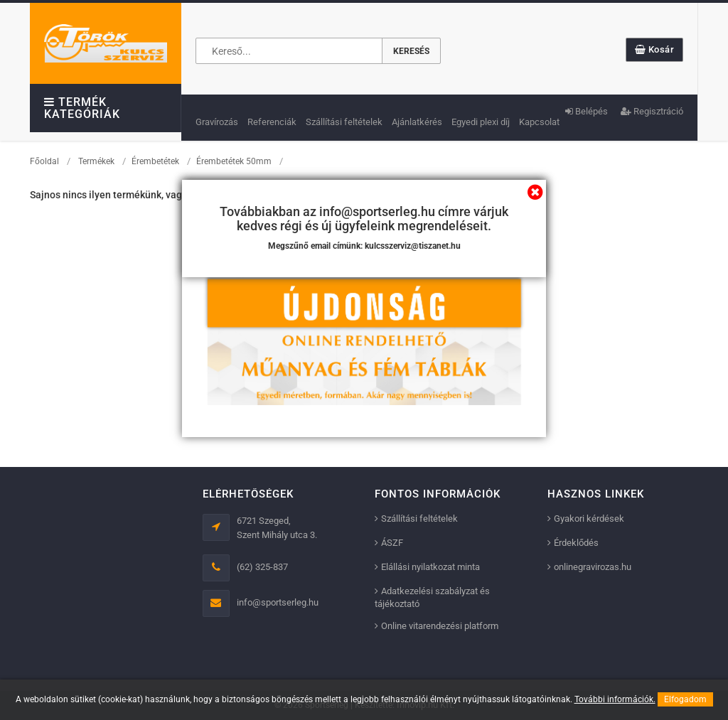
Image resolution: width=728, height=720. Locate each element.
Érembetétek (155, 161)
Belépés (587, 111)
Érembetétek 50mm (234, 161)
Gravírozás (217, 122)
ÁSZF (392, 543)
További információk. (615, 699)
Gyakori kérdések (589, 518)
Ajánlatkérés (417, 122)
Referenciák (272, 122)
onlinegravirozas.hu (593, 567)
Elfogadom (685, 699)
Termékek (96, 161)
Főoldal (44, 161)
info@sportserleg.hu (278, 602)
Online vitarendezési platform (440, 626)
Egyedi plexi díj (481, 122)
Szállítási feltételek (344, 122)
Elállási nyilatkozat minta (430, 567)
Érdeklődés (576, 543)
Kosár (655, 49)
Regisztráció (652, 111)
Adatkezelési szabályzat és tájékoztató (432, 597)
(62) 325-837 (262, 567)
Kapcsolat (539, 122)
